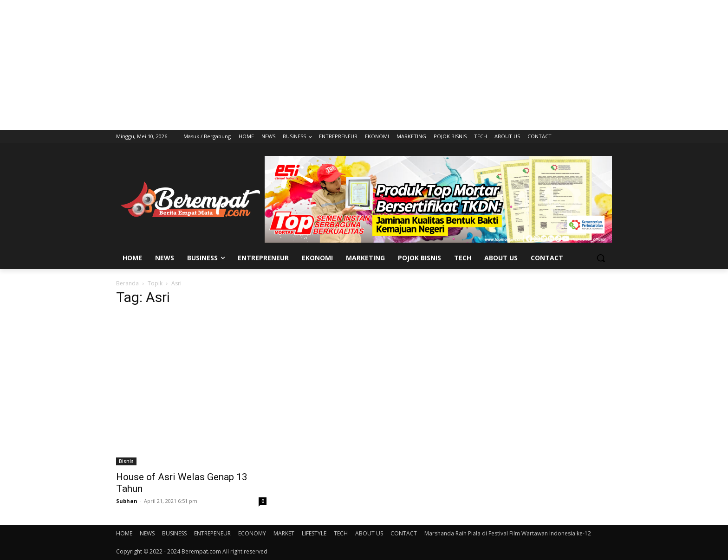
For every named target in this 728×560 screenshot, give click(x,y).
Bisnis (126, 461)
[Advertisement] (364, 65)
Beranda (127, 283)
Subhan (127, 501)
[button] (601, 258)
